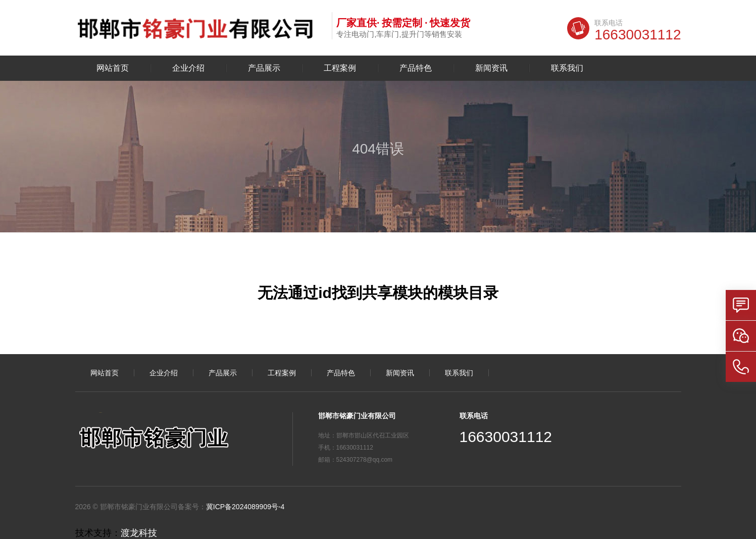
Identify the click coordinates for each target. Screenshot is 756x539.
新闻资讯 (491, 68)
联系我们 (567, 68)
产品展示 (264, 68)
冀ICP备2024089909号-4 (245, 507)
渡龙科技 (139, 533)
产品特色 (416, 68)
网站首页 (113, 68)
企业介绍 (188, 68)
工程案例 (340, 68)
